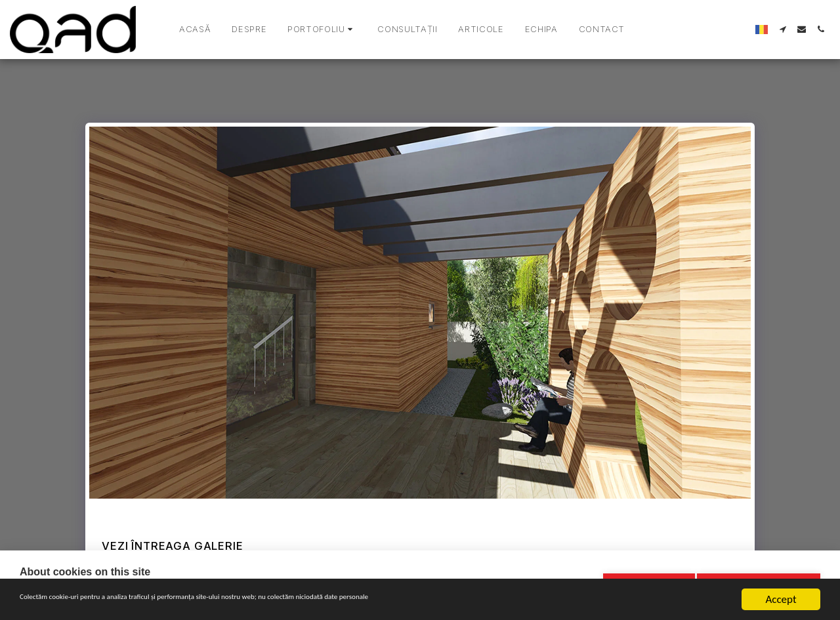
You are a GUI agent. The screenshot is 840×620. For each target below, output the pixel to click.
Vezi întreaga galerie (172, 546)
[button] (322, 30)
